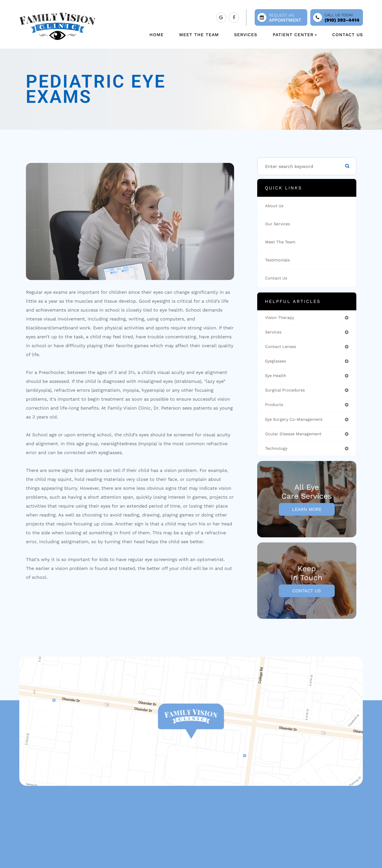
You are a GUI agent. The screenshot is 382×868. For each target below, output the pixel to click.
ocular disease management (296, 438)
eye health (277, 378)
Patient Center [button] (295, 35)
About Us (275, 206)
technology (278, 453)
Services (246, 35)
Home (157, 35)
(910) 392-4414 (342, 20)
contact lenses (282, 348)
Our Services (279, 224)
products (275, 408)
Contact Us (348, 35)
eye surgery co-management (297, 423)
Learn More (307, 514)
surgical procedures (287, 393)
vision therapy (281, 318)
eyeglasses (277, 363)
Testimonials (279, 260)
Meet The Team (199, 35)
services (274, 333)
